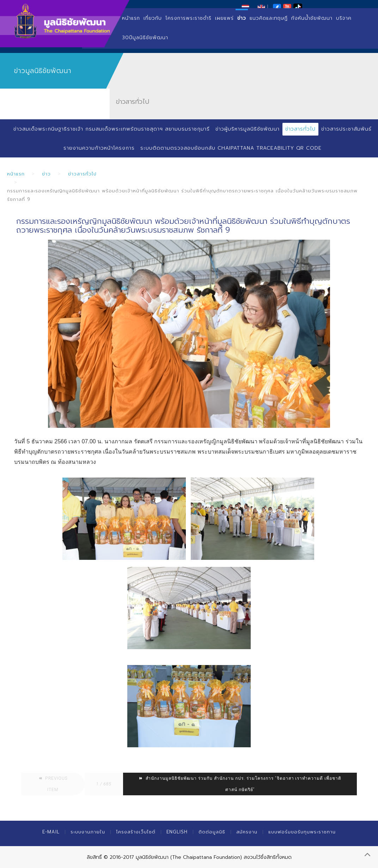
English (177, 832)
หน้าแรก (131, 18)
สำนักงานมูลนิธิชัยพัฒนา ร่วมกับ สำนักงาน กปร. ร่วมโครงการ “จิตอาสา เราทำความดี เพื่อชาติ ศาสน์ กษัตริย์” (240, 784)
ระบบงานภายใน (88, 832)
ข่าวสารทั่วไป (300, 129)
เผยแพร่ (224, 18)
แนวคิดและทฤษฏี (269, 18)
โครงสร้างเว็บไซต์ (136, 832)
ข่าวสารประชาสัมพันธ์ (346, 129)
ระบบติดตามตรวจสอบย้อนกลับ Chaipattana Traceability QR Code (231, 148)
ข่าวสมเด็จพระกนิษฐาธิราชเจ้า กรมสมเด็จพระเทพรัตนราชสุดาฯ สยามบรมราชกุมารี (112, 129)
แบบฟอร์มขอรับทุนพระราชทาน (302, 832)
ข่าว (242, 18)
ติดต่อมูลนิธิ (212, 832)
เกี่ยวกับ (153, 18)
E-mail (51, 832)
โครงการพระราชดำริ (188, 18)
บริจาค (344, 18)
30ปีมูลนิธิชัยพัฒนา (145, 38)
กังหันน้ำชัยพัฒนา (312, 18)
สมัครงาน (247, 832)
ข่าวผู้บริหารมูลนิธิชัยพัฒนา (248, 129)
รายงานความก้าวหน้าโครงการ (99, 148)
